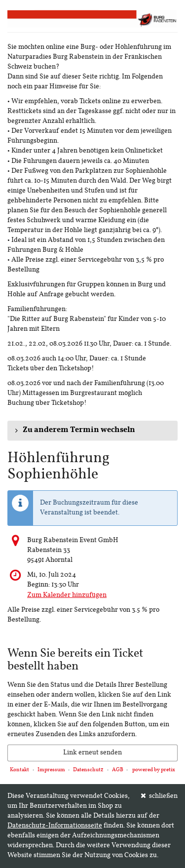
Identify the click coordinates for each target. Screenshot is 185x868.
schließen (159, 796)
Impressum (51, 770)
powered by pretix (154, 770)
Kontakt (19, 770)
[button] (92, 431)
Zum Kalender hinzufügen (67, 595)
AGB (118, 770)
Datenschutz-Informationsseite (55, 826)
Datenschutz (88, 770)
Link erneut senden (92, 753)
